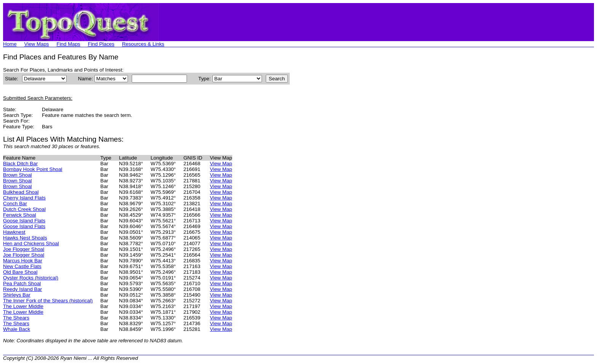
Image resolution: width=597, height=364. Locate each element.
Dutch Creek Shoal (24, 209)
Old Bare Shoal (20, 272)
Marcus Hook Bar (23, 261)
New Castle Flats (22, 266)
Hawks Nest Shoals (25, 238)
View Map (221, 164)
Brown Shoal (18, 175)
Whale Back (17, 329)
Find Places (101, 44)
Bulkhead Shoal (21, 192)
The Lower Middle (23, 306)
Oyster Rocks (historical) (31, 278)
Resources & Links (143, 44)
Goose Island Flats (24, 221)
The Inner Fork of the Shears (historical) (48, 301)
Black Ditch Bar (20, 164)
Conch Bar (15, 204)
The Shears (16, 318)
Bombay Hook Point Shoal (33, 169)
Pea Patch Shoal (22, 283)
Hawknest (14, 232)
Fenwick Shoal (20, 215)
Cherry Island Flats (24, 198)
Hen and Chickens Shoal (31, 243)
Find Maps (69, 44)
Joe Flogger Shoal (24, 249)
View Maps (37, 44)
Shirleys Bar (17, 295)
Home (10, 44)
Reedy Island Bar (22, 289)
